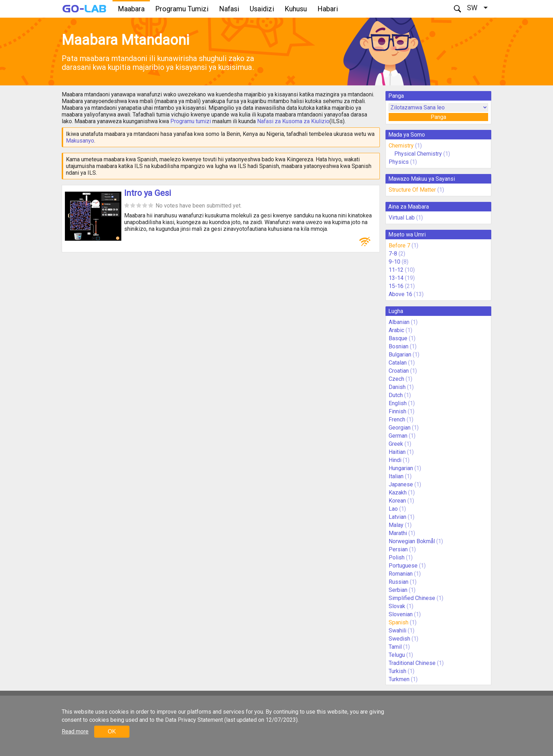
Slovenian (401, 614)
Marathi (398, 533)
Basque (398, 338)
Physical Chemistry (418, 154)
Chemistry (401, 146)
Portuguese (403, 566)
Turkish (397, 671)
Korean (397, 501)
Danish (397, 387)
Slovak (397, 606)
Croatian (399, 371)
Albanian (399, 322)
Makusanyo (80, 141)
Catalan (398, 363)
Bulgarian (400, 355)
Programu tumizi (191, 121)
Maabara (131, 9)
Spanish (399, 622)
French (397, 419)
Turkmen (399, 679)
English (398, 403)
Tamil (395, 647)
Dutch (396, 395)
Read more (75, 731)
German (398, 436)
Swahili (397, 631)
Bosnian (399, 346)
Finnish (397, 411)
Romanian (401, 574)
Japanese (401, 484)
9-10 (394, 262)
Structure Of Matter (412, 190)
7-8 (393, 254)
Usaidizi (262, 9)
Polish (397, 557)
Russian (399, 582)
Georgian (400, 428)
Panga (438, 117)
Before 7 (399, 245)
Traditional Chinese (412, 663)
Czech (396, 379)
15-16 (396, 286)
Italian (396, 476)
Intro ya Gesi (148, 193)
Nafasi (229, 9)
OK (112, 731)
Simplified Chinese (412, 598)
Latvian (397, 517)
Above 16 (400, 294)
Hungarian (401, 468)
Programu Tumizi (182, 9)
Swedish (399, 639)
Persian (398, 549)
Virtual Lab (402, 218)
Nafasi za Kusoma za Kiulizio (293, 121)
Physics (399, 162)
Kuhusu (296, 9)
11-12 (396, 270)
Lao (393, 509)
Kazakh (398, 493)
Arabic (396, 330)
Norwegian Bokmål (412, 541)
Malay (396, 525)
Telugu (397, 655)
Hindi (395, 460)
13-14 (396, 278)
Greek (396, 444)
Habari (328, 9)
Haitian (397, 452)
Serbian (398, 590)
